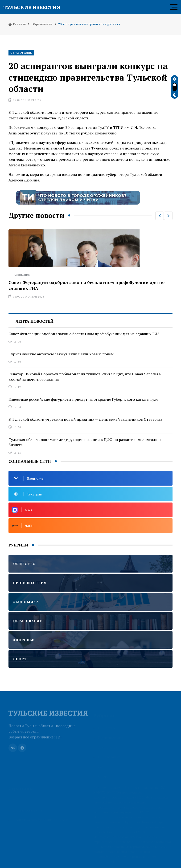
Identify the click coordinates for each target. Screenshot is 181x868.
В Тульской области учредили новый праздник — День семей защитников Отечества (85, 419)
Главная (17, 24)
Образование (42, 24)
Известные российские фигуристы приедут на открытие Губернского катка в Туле (83, 399)
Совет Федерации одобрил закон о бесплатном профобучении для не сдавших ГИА (84, 334)
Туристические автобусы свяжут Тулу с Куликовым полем (61, 354)
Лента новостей (35, 321)
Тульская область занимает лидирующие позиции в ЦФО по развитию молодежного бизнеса (85, 442)
